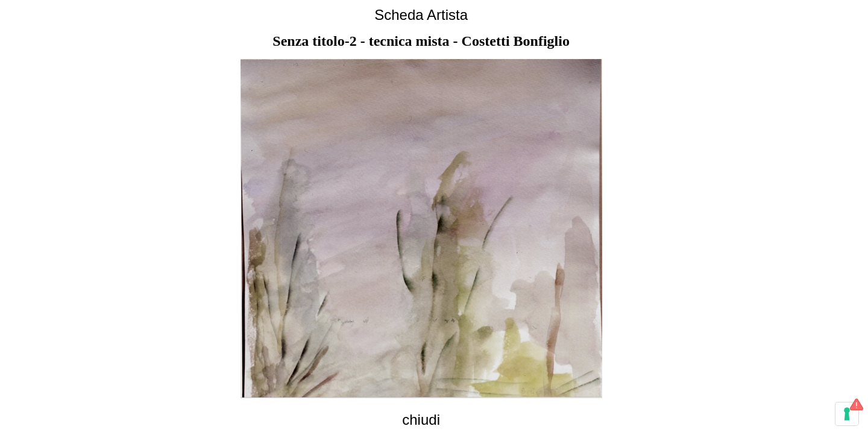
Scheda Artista (421, 15)
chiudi (421, 420)
